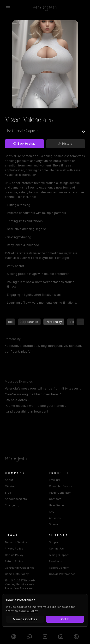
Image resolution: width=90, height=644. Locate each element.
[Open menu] (8, 8)
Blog (8, 493)
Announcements (16, 499)
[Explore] (14, 636)
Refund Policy (14, 561)
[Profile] (76, 636)
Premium (54, 480)
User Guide (56, 505)
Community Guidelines (20, 568)
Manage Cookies (25, 619)
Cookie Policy (14, 555)
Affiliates (55, 518)
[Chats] (29, 636)
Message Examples (19, 381)
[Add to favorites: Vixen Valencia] (84, 131)
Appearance (29, 322)
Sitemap (54, 524)
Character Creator (61, 486)
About (9, 480)
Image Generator (60, 493)
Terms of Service (16, 542)
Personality (54, 322)
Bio (10, 322)
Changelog (12, 505)
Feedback (55, 561)
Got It (65, 619)
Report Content (59, 568)
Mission (10, 486)
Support (54, 542)
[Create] (45, 636)
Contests (55, 499)
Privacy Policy (14, 549)
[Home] (45, 459)
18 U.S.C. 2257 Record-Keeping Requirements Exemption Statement (20, 584)
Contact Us (56, 549)
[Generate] (61, 636)
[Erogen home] (45, 8)
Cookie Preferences (62, 574)
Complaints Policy (17, 574)
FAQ (52, 512)
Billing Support (59, 555)
